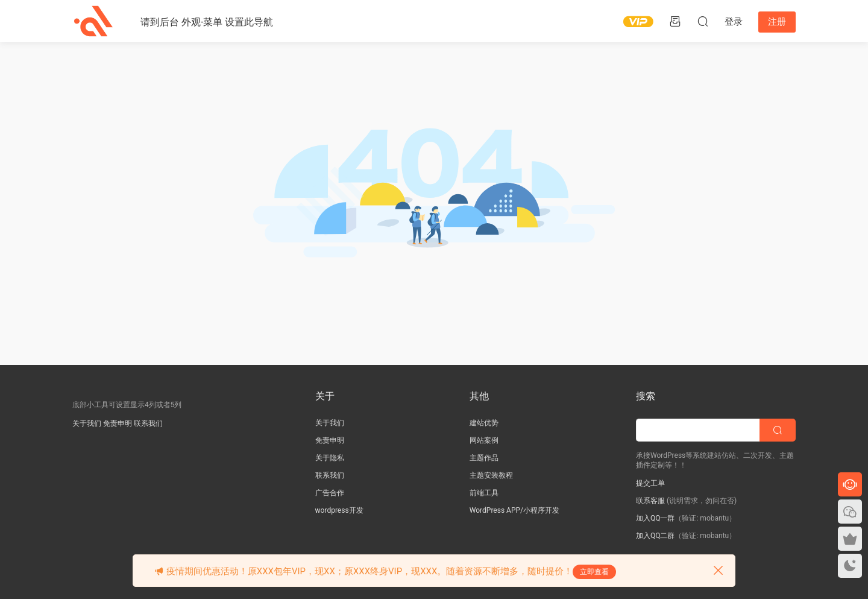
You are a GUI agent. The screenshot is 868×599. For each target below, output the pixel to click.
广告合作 (330, 493)
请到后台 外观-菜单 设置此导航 (207, 22)
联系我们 (148, 423)
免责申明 (118, 423)
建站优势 (484, 423)
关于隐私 (330, 458)
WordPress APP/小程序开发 (514, 510)
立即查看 (594, 572)
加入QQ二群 (656, 536)
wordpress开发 (339, 510)
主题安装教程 (491, 475)
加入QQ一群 (656, 518)
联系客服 (650, 501)
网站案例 (484, 440)
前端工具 (484, 493)
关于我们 (87, 423)
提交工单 (650, 483)
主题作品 (484, 458)
